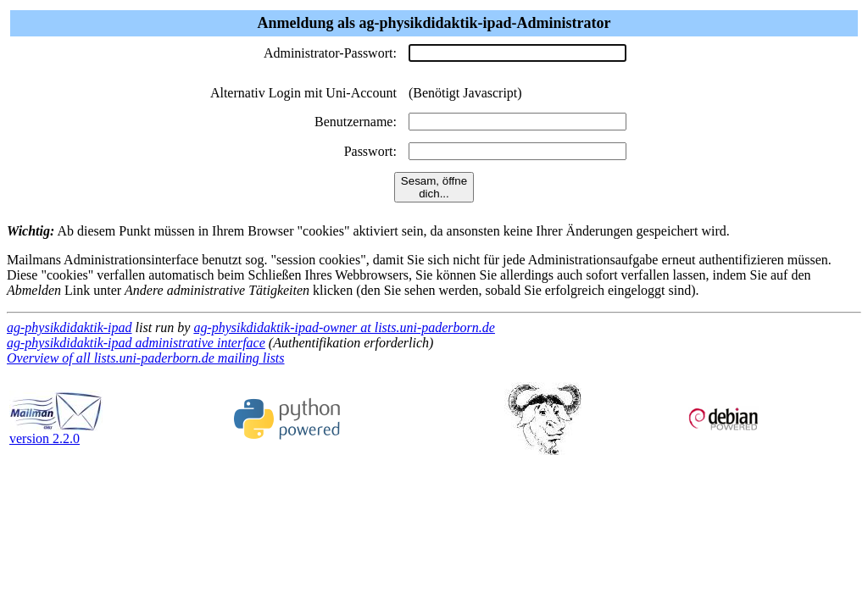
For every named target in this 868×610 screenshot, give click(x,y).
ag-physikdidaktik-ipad (70, 327)
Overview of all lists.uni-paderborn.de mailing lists (146, 358)
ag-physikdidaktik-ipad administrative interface (136, 343)
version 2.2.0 (56, 433)
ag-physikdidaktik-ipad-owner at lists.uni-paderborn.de (344, 327)
